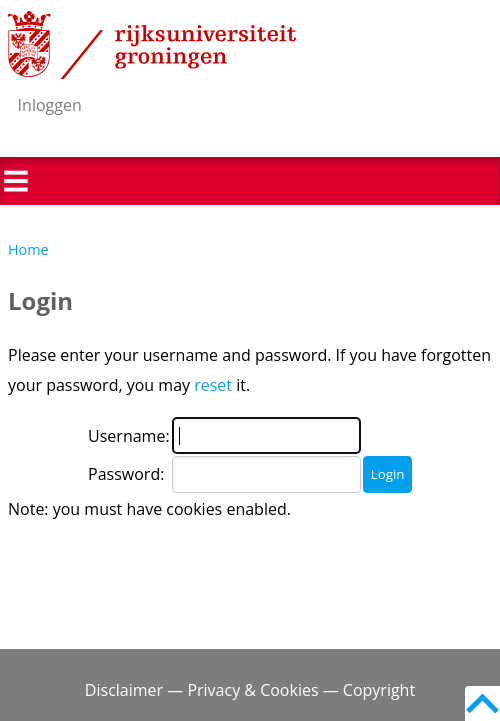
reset (213, 385)
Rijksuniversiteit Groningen (152, 45)
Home (28, 249)
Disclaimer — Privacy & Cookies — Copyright (250, 690)
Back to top (482, 703)
